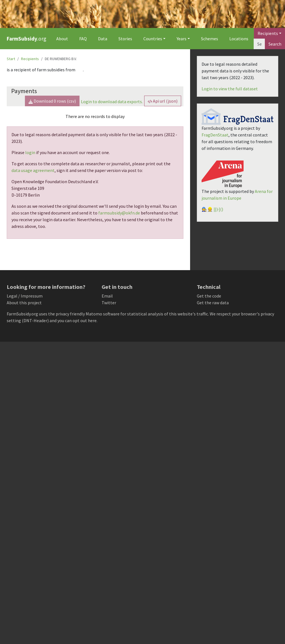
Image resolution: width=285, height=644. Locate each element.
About (62, 39)
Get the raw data (213, 303)
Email (107, 296)
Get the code (209, 296)
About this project (24, 303)
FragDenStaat (215, 135)
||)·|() (218, 209)
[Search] (259, 44)
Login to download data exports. (112, 102)
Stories (125, 39)
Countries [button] (153, 39)
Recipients (30, 59)
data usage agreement (33, 170)
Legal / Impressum (25, 296)
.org (26, 39)
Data (103, 39)
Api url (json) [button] (163, 101)
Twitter (109, 303)
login (30, 152)
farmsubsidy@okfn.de (119, 213)
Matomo (94, 314)
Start (11, 59)
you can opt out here (77, 320)
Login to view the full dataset (230, 89)
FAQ (83, 39)
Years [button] (182, 39)
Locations (239, 39)
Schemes (210, 39)
